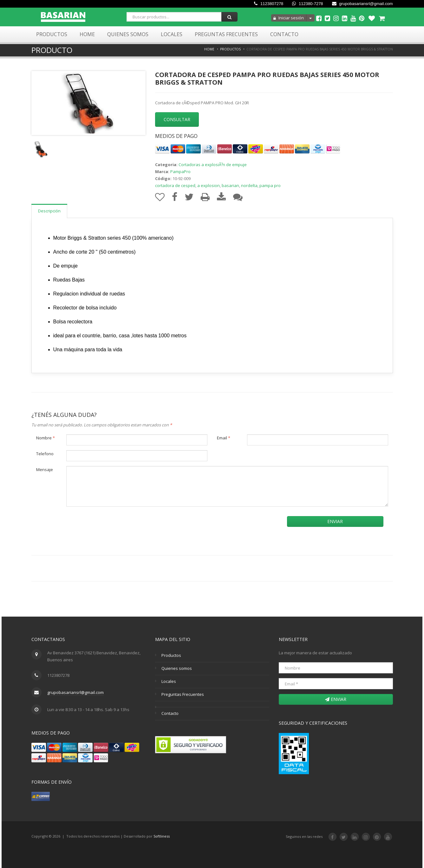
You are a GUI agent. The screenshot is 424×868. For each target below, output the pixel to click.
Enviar (335, 521)
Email (224, 438)
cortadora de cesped (175, 185)
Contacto (284, 34)
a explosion (209, 185)
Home (87, 34)
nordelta (249, 185)
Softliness (162, 836)
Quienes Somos (128, 34)
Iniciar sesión (289, 18)
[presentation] (89, 524)
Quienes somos (177, 668)
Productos (52, 34)
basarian (230, 185)
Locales (172, 34)
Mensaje (45, 470)
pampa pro (270, 185)
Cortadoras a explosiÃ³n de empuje (213, 165)
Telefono (45, 454)
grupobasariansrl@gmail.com (362, 4)
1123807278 (269, 4)
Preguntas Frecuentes (226, 34)
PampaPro (180, 172)
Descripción (49, 211)
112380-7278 (307, 4)
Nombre (46, 438)
